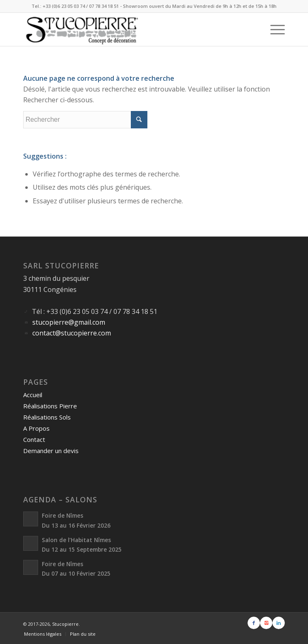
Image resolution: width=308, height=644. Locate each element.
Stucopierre (65, 624)
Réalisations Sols (47, 417)
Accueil (33, 395)
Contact (34, 439)
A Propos (36, 428)
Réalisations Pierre (50, 406)
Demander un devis (51, 451)
